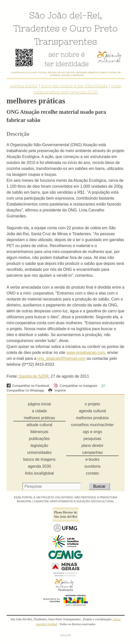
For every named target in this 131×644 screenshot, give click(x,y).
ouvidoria (92, 466)
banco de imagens (39, 459)
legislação (39, 446)
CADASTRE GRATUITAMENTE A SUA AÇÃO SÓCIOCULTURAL (74, 501)
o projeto (92, 404)
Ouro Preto (94, 28)
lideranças (39, 432)
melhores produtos (93, 418)
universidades (39, 452)
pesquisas (92, 439)
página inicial (24, 86)
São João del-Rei (65, 15)
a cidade (39, 411)
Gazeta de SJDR (33, 376)
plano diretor (92, 446)
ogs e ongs (92, 432)
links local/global (39, 473)
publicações (39, 439)
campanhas (92, 452)
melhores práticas (39, 418)
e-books (92, 459)
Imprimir (57, 390)
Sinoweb (66, 635)
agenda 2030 (39, 466)
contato (92, 473)
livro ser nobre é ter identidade (74, 86)
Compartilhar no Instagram (75, 386)
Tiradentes (36, 28)
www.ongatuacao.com (86, 353)
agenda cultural (92, 411)
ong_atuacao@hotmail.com (61, 358)
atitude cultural (39, 425)
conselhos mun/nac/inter (92, 425)
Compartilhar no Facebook (28, 386)
